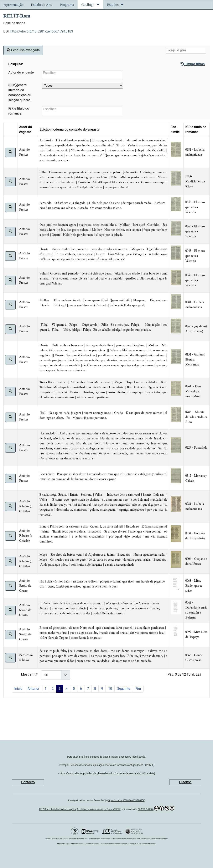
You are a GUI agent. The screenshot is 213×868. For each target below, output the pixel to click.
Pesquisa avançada (23, 50)
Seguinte (124, 689)
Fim (138, 689)
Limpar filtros (193, 64)
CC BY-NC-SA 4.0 (156, 808)
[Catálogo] (97, 5)
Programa (67, 5)
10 (110, 689)
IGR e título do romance (19, 111)
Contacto (28, 782)
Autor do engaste (21, 72)
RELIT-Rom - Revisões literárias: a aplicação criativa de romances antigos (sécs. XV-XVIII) (80, 809)
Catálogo (88, 5)
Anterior (34, 689)
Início (18, 689)
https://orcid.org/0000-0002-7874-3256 (126, 800)
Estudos (113, 5)
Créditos (185, 782)
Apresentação (14, 5)
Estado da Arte (42, 5)
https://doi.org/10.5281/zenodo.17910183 (42, 31)
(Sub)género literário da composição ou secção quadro (20, 93)
